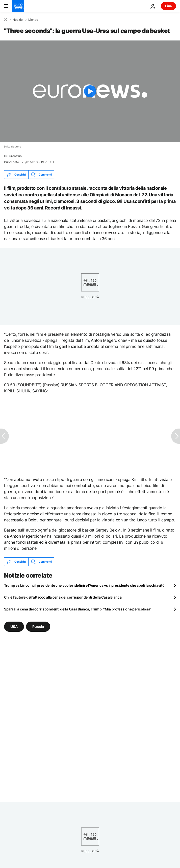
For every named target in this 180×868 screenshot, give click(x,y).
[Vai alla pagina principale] (18, 6)
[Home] (6, 19)
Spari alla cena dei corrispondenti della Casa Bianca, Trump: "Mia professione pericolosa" (78, 609)
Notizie (18, 20)
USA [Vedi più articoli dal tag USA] (14, 627)
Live (168, 6)
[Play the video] (90, 91)
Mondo (33, 20)
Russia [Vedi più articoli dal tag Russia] (38, 627)
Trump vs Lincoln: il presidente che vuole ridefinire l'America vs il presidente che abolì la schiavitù (84, 585)
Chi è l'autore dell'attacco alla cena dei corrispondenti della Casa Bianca (63, 597)
